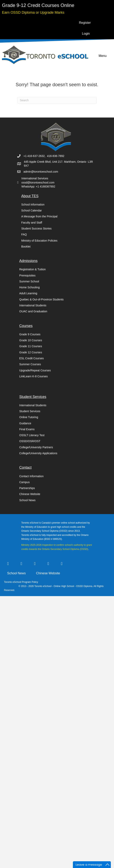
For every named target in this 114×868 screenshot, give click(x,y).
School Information (33, 205)
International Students (33, 305)
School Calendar (32, 210)
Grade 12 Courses (31, 352)
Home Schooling (29, 287)
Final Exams (27, 429)
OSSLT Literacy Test (32, 435)
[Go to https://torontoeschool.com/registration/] (38, 5)
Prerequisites (27, 275)
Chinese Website (30, 494)
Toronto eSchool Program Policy (21, 582)
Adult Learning (28, 293)
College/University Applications (38, 453)
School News (27, 500)
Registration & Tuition (32, 269)
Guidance (25, 423)
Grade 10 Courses (31, 340)
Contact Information (31, 476)
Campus (24, 482)
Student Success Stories (36, 228)
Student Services (30, 411)
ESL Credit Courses (31, 358)
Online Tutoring (29, 417)
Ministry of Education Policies (39, 241)
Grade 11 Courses (31, 346)
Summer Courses (30, 364)
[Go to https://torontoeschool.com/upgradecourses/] (33, 12)
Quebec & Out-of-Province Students (41, 299)
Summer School (29, 281)
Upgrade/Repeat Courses (35, 370)
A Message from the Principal (39, 216)
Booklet (26, 247)
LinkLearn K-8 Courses (33, 376)
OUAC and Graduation (33, 311)
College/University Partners (36, 447)
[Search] (57, 100)
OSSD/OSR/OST (30, 441)
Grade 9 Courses (30, 334)
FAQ (24, 234)
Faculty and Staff (32, 223)
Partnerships (27, 488)
